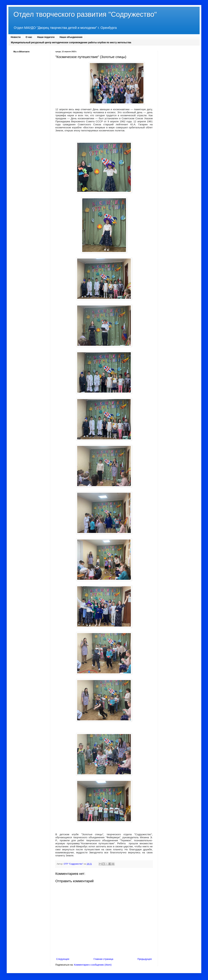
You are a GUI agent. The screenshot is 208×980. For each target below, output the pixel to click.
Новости (16, 37)
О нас (29, 37)
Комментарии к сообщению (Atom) (93, 965)
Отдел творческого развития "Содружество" (85, 14)
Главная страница (103, 959)
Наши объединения (71, 37)
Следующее (63, 959)
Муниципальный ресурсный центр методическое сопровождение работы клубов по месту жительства (71, 42)
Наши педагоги (46, 37)
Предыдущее (145, 959)
